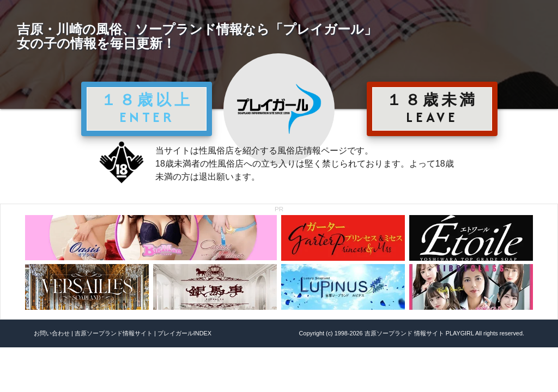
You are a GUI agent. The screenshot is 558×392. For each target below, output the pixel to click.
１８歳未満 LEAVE (432, 108)
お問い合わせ (52, 333)
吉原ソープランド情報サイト (114, 333)
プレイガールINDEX (184, 333)
